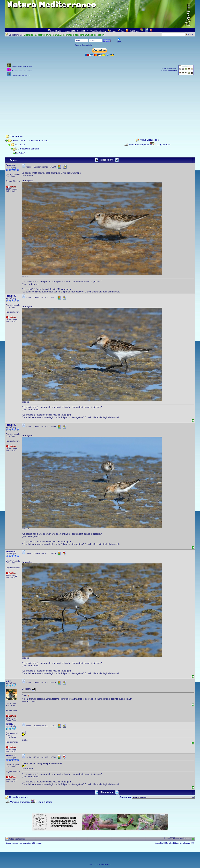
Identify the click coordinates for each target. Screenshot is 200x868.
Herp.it (98, 864)
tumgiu (9, 724)
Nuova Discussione (149, 140)
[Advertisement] (100, 101)
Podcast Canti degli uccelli (21, 75)
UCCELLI (20, 145)
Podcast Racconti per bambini (22, 71)
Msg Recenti (78, 31)
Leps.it (92, 864)
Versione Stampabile (139, 145)
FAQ (131, 31)
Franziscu (11, 165)
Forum (53, 31)
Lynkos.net (106, 864)
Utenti (92, 31)
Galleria (99, 31)
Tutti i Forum (16, 136)
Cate (8, 681)
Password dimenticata (84, 45)
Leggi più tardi (164, 145)
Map (105, 31)
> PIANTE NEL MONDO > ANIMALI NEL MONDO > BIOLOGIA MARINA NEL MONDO (163, 797)
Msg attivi (68, 31)
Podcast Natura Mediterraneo (22, 66)
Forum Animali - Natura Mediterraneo (31, 141)
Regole (137, 31)
